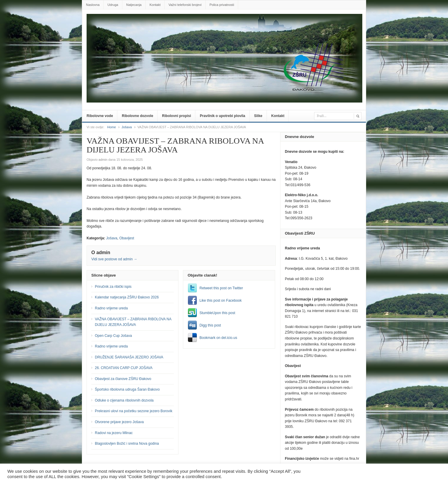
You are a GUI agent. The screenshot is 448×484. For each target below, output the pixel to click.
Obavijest (127, 238)
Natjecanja (134, 5)
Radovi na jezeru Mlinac (114, 433)
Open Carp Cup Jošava (113, 336)
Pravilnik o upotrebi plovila (222, 116)
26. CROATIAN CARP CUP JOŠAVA (124, 368)
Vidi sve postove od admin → (114, 259)
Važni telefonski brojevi (185, 5)
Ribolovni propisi (176, 116)
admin (103, 160)
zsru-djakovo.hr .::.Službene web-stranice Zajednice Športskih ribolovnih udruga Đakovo (225, 23)
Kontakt (155, 5)
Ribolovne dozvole (137, 116)
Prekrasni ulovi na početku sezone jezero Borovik (134, 411)
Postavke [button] (397, 474)
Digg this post (210, 325)
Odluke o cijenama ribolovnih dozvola (124, 400)
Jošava (127, 127)
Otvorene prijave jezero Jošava (119, 422)
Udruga (113, 5)
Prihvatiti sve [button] (426, 474)
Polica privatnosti (222, 5)
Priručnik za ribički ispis (113, 287)
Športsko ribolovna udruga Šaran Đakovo (127, 389)
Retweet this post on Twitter (221, 288)
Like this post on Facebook (221, 301)
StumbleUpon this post (217, 313)
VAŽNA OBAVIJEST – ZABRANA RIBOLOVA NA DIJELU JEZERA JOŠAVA (133, 322)
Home (112, 127)
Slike (258, 116)
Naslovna (93, 5)
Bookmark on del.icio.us (218, 338)
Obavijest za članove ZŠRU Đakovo (123, 379)
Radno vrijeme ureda (111, 308)
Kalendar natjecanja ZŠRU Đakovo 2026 (127, 297)
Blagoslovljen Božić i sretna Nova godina (127, 444)
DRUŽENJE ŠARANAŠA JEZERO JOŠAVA (129, 357)
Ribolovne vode (100, 116)
